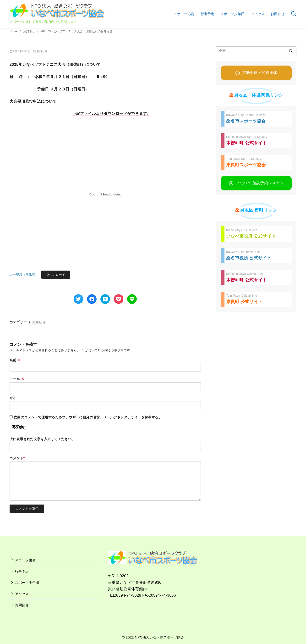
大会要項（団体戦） (24, 275)
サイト (15, 398)
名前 (15, 360)
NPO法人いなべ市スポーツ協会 (159, 637)
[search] (291, 51)
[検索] (256, 51)
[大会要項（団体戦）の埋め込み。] (105, 194)
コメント (17, 458)
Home (14, 31)
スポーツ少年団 (232, 14)
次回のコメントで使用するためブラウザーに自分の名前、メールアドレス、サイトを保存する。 (88, 417)
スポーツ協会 (184, 14)
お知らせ (30, 31)
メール (17, 379)
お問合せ (278, 14)
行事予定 (208, 14)
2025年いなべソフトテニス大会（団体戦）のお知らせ (77, 31)
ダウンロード (56, 275)
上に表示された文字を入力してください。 (42, 439)
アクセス (258, 14)
